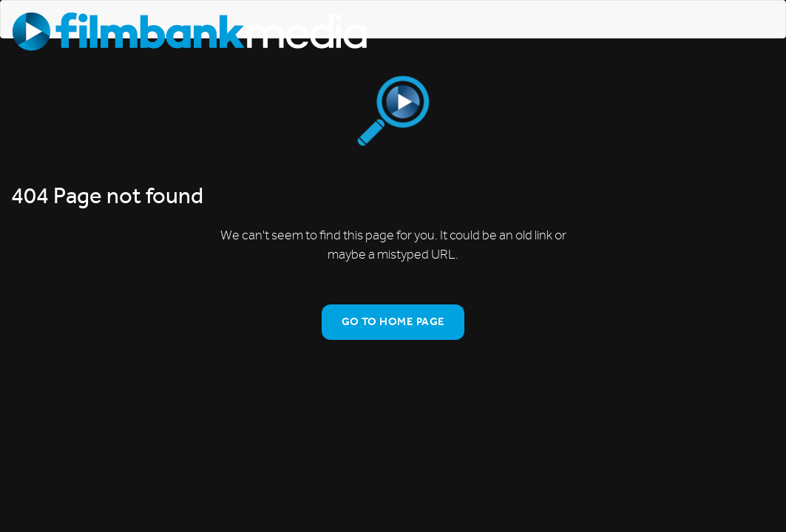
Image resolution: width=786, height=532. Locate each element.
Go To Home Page (393, 321)
